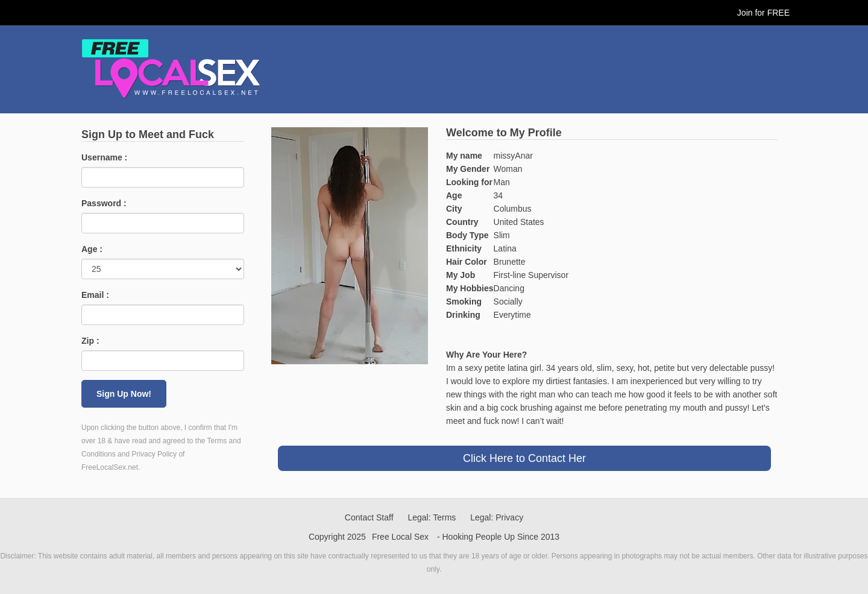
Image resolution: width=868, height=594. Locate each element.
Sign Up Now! (124, 394)
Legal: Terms (432, 517)
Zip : (90, 341)
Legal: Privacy (497, 517)
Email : (95, 295)
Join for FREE (763, 13)
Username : (104, 157)
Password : (104, 203)
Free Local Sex (400, 537)
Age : (92, 249)
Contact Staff (369, 517)
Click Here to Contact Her (524, 458)
